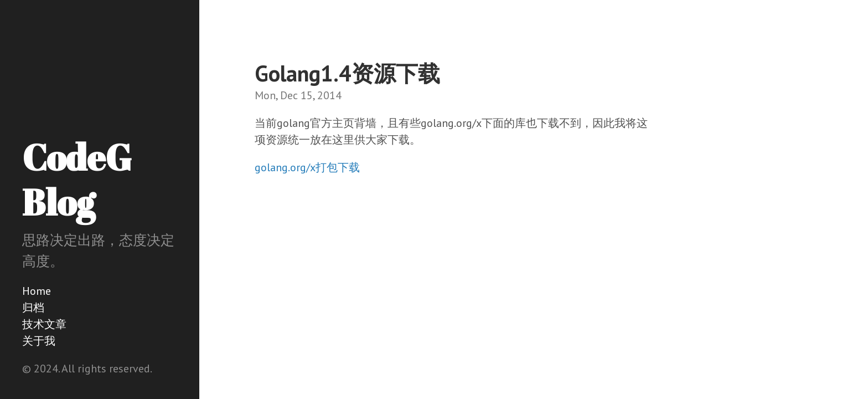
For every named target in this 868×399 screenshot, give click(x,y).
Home (37, 291)
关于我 (39, 341)
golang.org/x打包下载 (307, 167)
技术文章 (44, 324)
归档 (33, 308)
